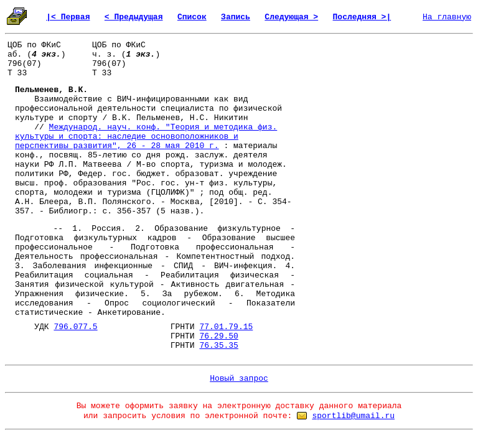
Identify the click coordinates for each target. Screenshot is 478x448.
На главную (447, 17)
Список (192, 17)
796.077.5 (75, 327)
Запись (236, 17)
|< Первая (68, 17)
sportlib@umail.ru (353, 416)
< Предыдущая (134, 17)
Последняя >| (362, 17)
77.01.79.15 (226, 327)
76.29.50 (218, 336)
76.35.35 (218, 346)
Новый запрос (239, 379)
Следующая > (291, 17)
